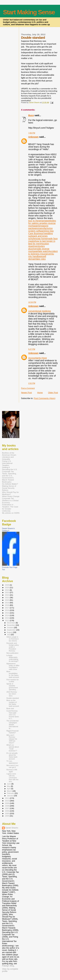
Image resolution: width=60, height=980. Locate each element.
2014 (7, 615)
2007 (7, 808)
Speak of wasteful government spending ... (12, 687)
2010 (7, 801)
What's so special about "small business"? (13, 748)
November (11, 625)
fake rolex (41, 259)
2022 (7, 595)
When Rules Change (11, 496)
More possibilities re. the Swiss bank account (13, 674)
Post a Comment (28, 388)
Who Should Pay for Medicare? (10, 493)
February (11, 793)
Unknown (33, 137)
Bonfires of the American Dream (9, 454)
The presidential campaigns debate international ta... (12, 725)
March (10, 791)
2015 (7, 613)
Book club (10, 708)
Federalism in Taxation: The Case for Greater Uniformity (10, 508)
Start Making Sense (29, 12)
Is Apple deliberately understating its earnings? (12, 658)
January (10, 796)
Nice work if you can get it (12, 766)
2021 (7, 597)
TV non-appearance (12, 762)
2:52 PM (32, 383)
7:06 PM (32, 133)
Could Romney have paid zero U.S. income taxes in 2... (13, 715)
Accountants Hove (38, 358)
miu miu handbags (41, 255)
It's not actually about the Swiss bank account (12, 756)
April (9, 789)
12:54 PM (32, 302)
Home (40, 393)
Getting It (6, 467)
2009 (7, 803)
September (12, 630)
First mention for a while (12, 681)
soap (38, 239)
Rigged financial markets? (12, 732)
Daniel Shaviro (12, 828)
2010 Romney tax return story (12, 694)
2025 (7, 587)
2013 (7, 618)
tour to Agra (34, 221)
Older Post (53, 393)
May (9, 786)
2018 (7, 605)
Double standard (13, 698)
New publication (12, 653)
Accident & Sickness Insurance (43, 253)
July (9, 635)
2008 (7, 806)
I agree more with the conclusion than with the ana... (12, 778)
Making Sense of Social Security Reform (9, 488)
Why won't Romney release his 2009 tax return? (12, 739)
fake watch (43, 251)
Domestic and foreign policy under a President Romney (13, 647)
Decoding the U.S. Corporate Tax (10, 470)
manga (44, 221)
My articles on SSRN (11, 513)
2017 (7, 608)
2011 (7, 798)
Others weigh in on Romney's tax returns (12, 639)
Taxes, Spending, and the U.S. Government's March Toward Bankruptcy (9, 478)
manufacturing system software (40, 230)
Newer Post (26, 393)
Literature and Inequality (8, 458)
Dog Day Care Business (41, 232)
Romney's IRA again (12, 771)
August (10, 632)
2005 (7, 813)
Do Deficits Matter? (10, 484)
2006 (7, 811)
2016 (7, 610)
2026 (7, 585)
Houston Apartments (39, 245)
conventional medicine (40, 311)
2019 (7, 603)
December (11, 623)
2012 (7, 620)
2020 (7, 600)
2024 (7, 590)
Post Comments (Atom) (45, 398)
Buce (31, 115)
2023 (7, 592)
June (9, 784)
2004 (7, 816)
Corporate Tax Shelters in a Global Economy (10, 500)
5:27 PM (32, 349)
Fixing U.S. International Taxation (7, 463)
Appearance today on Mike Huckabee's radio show (13, 666)
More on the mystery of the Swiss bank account (13, 703)
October (10, 628)
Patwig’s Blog (8, 966)
